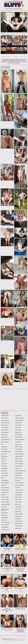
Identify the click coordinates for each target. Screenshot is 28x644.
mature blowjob (5, 483)
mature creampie (5, 502)
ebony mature (4, 437)
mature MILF (18, 442)
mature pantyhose (19, 454)
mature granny (4, 527)
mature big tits (4, 476)
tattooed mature (19, 524)
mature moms (18, 444)
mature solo (18, 480)
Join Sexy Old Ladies (14, 56)
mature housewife (19, 418)
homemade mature (5, 452)
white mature (18, 528)
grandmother (4, 447)
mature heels (18, 416)
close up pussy (5, 432)
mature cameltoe (5, 490)
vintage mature (18, 526)
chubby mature (5, 428)
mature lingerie (18, 437)
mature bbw (4, 471)
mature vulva (18, 497)
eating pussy (4, 435)
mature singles (18, 473)
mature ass (4, 466)
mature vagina (18, 495)
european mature (5, 440)
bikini (2, 478)
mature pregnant (19, 456)
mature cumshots (5, 504)
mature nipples (18, 449)
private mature (18, 516)
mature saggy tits (19, 464)
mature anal (4, 464)
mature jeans (18, 423)
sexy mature (18, 519)
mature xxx (17, 504)
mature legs (18, 432)
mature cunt (4, 507)
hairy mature (4, 449)
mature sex (18, 468)
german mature (5, 442)
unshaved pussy (19, 490)
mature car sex (5, 492)
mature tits (17, 488)
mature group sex (5, 530)
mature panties (18, 452)
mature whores (18, 500)
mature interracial (19, 420)
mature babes (4, 468)
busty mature (4, 425)
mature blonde (4, 480)
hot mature (4, 454)
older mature (18, 512)
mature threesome (19, 485)
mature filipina (4, 518)
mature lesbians (19, 435)
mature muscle (18, 447)
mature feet (4, 515)
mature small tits (19, 478)
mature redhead (19, 461)
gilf (2, 444)
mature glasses (5, 525)
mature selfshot (18, 466)
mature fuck (4, 520)
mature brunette (5, 488)
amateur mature (5, 416)
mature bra (4, 485)
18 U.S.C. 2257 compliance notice (16, 640)
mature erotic (4, 513)
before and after (5, 423)
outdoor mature (18, 514)
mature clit (4, 495)
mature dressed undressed (5, 510)
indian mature (4, 456)
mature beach (4, 473)
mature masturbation (20, 440)
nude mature (18, 509)
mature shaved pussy (20, 471)
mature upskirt (18, 492)
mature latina (18, 430)
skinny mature (18, 521)
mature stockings (19, 483)
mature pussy (18, 459)
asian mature (4, 418)
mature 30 (3, 459)
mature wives (18, 502)
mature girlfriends (5, 522)
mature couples (5, 500)
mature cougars (5, 497)
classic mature (4, 430)
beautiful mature (5, 420)
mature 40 (3, 461)
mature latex (18, 428)
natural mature (18, 507)
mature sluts (18, 476)
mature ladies (18, 425)
